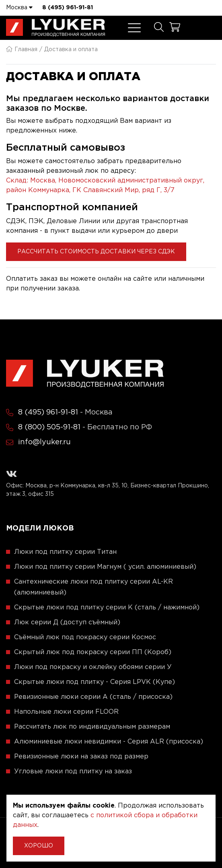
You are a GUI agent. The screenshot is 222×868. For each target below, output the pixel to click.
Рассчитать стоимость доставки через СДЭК (96, 252)
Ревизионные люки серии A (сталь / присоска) (93, 697)
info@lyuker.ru (44, 442)
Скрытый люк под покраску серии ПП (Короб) (93, 652)
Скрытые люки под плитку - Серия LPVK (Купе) (95, 682)
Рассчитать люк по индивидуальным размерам (92, 727)
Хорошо (39, 846)
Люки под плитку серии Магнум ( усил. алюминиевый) (105, 567)
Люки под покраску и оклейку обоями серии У (93, 667)
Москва (19, 7)
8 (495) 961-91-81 (68, 8)
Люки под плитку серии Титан (65, 552)
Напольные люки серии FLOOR (66, 712)
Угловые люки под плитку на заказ (73, 772)
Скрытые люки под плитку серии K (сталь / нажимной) (107, 608)
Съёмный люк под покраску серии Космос (85, 637)
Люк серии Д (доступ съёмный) (67, 623)
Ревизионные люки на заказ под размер (81, 757)
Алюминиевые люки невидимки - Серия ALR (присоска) (109, 742)
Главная (22, 50)
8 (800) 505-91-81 (49, 427)
